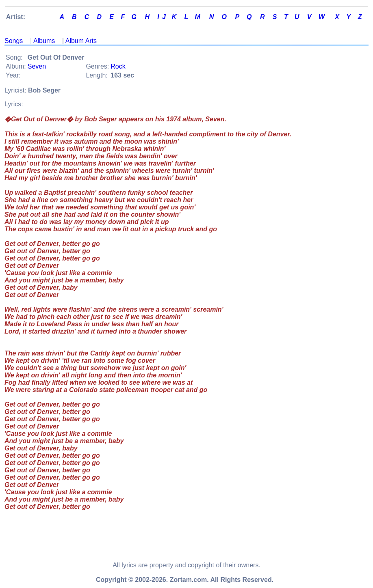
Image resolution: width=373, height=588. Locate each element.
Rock (118, 66)
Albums (44, 41)
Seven (37, 66)
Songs (14, 41)
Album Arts (81, 41)
